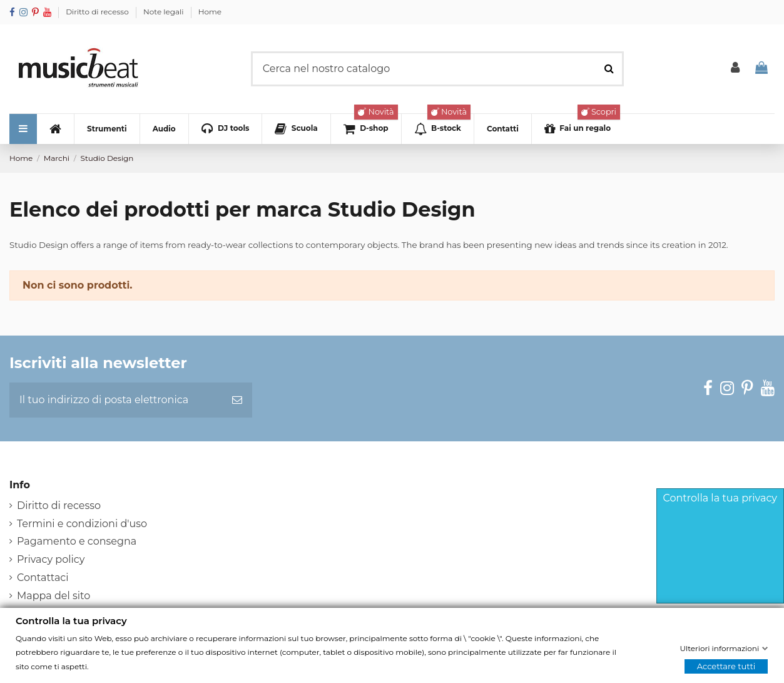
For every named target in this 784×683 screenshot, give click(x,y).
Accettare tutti (726, 666)
